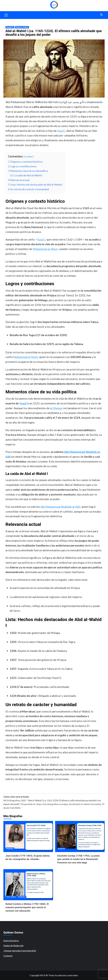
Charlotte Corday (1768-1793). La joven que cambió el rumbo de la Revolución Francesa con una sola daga (79, 859)
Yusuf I (61, 131)
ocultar (29, 156)
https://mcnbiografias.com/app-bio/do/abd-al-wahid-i (64, 804)
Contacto (8, 956)
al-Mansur (56, 408)
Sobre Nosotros (11, 940)
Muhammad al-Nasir (45, 249)
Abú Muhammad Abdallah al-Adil (60, 507)
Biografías (10, 27)
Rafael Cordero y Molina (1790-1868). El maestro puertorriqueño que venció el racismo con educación (27, 907)
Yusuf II (24, 403)
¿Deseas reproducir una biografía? (20, 951)
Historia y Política (22, 27)
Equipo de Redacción (13, 945)
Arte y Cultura (11, 897)
